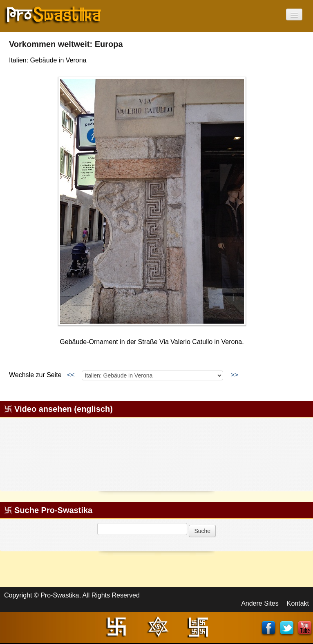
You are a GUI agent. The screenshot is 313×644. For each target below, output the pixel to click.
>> (234, 375)
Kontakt (298, 603)
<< (71, 375)
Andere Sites (260, 603)
